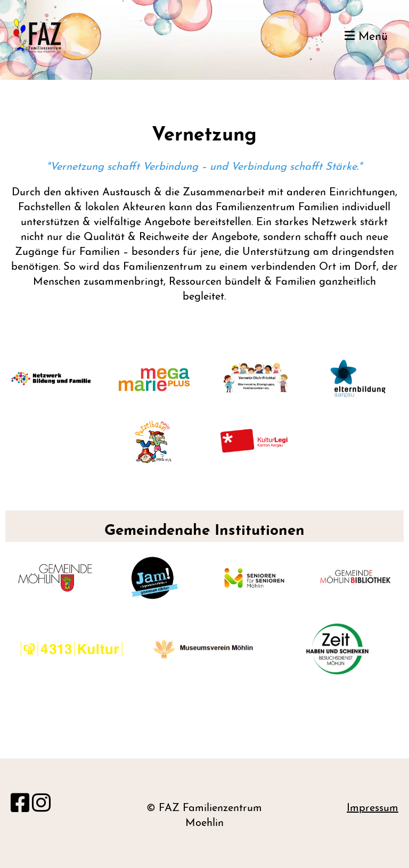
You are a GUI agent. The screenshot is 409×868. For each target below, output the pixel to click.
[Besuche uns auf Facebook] (20, 805)
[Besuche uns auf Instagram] (41, 805)
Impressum (373, 808)
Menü (366, 36)
